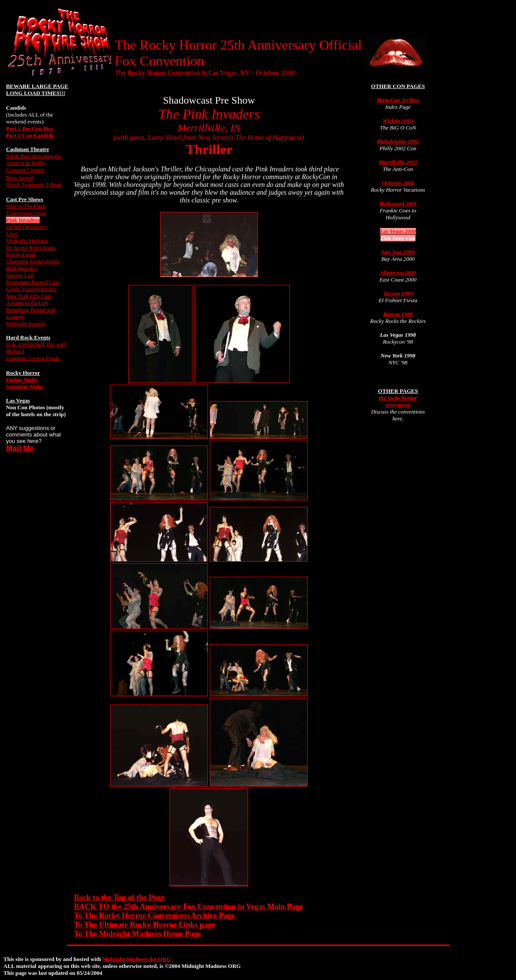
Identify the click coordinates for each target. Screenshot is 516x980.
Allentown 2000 (398, 273)
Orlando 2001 (398, 183)
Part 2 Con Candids (30, 135)
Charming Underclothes (33, 261)
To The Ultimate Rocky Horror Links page (144, 925)
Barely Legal (21, 254)
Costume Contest (25, 170)
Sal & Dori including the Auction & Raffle (34, 160)
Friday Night (22, 380)
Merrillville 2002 (398, 162)
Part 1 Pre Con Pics (30, 128)
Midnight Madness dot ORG (137, 959)
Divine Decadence (27, 227)
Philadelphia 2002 (398, 141)
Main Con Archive (398, 100)
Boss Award (19, 178)
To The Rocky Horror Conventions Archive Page (154, 916)
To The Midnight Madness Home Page (137, 934)
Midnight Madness (27, 241)
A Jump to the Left (27, 303)
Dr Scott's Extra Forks (31, 248)
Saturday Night (25, 387)
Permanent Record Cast (33, 282)
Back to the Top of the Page (119, 898)
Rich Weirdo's (22, 268)
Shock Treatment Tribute (34, 185)
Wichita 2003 (398, 121)
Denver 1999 (398, 314)
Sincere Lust (20, 275)
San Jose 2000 (398, 252)
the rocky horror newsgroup (398, 401)
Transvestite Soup (26, 213)
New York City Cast (29, 296)
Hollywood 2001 (398, 204)
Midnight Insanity (26, 324)
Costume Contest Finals (33, 358)
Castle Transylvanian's (31, 289)
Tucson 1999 (398, 293)
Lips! (12, 234)
